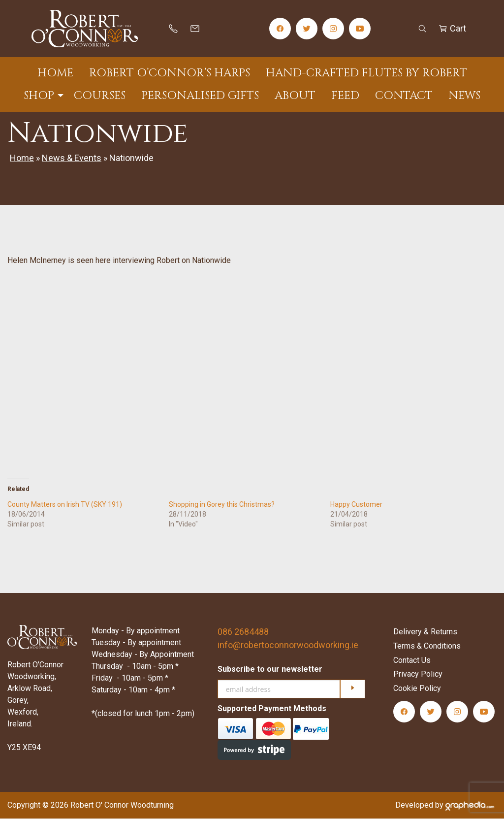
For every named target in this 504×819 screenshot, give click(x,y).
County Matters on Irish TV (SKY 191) (65, 504)
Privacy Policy (418, 674)
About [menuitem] (295, 96)
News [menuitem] (464, 96)
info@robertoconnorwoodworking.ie (288, 645)
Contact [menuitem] (404, 96)
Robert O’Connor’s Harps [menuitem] (170, 73)
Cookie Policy (417, 689)
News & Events (72, 158)
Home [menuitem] (55, 73)
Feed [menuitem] (345, 96)
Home (22, 158)
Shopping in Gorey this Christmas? (222, 504)
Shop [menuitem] (39, 96)
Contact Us (412, 660)
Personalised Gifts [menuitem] (200, 96)
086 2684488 (243, 632)
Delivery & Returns (425, 632)
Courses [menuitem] (100, 96)
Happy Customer (356, 504)
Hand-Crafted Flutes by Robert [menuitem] (366, 73)
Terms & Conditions (427, 646)
